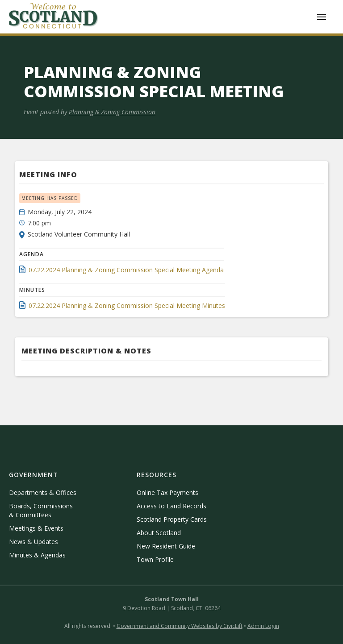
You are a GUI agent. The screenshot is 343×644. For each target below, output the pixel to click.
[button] (322, 17)
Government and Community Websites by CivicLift (180, 626)
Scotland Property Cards (172, 519)
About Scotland (159, 533)
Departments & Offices (43, 492)
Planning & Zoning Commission (112, 112)
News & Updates (33, 542)
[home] (54, 17)
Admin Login (263, 626)
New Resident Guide (166, 546)
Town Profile (155, 559)
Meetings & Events (36, 528)
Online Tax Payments (167, 492)
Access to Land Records (171, 506)
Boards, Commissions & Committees (41, 510)
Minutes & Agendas (37, 555)
